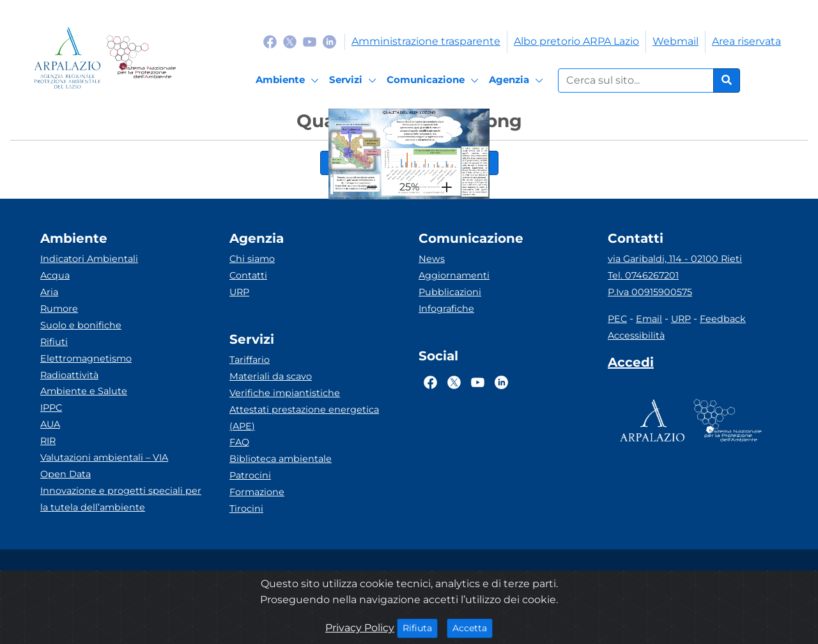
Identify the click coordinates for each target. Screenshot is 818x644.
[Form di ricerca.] (636, 80)
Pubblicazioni (450, 292)
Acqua (55, 275)
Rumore (59, 309)
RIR (48, 441)
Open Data (66, 474)
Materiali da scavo (271, 376)
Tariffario (250, 360)
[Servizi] (355, 80)
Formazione (257, 492)
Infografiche (446, 309)
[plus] (447, 187)
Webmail (675, 41)
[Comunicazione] (435, 80)
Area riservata (746, 41)
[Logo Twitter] (290, 41)
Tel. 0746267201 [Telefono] (643, 275)
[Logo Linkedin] (329, 41)
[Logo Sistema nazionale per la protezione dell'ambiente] (141, 58)
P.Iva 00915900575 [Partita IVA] (650, 292)
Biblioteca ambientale (281, 459)
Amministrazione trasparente (426, 41)
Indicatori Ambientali (89, 259)
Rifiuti (54, 342)
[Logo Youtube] (310, 41)
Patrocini (250, 475)
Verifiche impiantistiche (285, 393)
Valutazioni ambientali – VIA (104, 457)
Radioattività (69, 375)
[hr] (372, 187)
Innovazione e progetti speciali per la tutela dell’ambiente (121, 499)
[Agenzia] (518, 80)
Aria (49, 292)
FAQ (239, 442)
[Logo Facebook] (270, 41)
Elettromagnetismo (86, 358)
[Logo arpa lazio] (67, 58)
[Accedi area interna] (631, 365)
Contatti (248, 275)
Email (649, 319)
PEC (617, 319)
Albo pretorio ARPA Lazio (576, 41)
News (432, 259)
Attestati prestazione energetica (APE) (304, 418)
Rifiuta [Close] (420, 627)
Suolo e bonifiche (81, 325)
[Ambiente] (289, 80)
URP (239, 292)
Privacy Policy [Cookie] (360, 628)
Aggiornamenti (454, 275)
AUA (50, 424)
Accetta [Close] (473, 627)
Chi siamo (252, 259)
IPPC (51, 408)
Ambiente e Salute (84, 391)
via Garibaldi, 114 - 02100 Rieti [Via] (675, 259)
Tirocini (246, 509)
